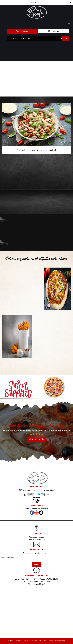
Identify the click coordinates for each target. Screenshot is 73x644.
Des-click (44, 641)
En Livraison (22, 31)
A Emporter (53, 31)
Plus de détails (37, 439)
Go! (66, 38)
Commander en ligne (57, 641)
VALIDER (37, 564)
